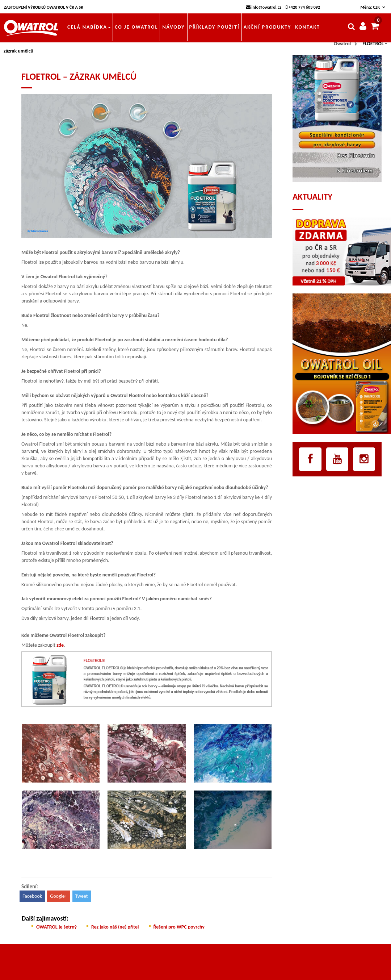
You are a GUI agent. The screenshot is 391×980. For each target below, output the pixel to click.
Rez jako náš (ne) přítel (115, 927)
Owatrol (342, 44)
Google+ (58, 896)
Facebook (32, 896)
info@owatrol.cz (264, 7)
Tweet (82, 896)
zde (60, 645)
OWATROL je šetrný (56, 927)
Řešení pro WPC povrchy (179, 927)
